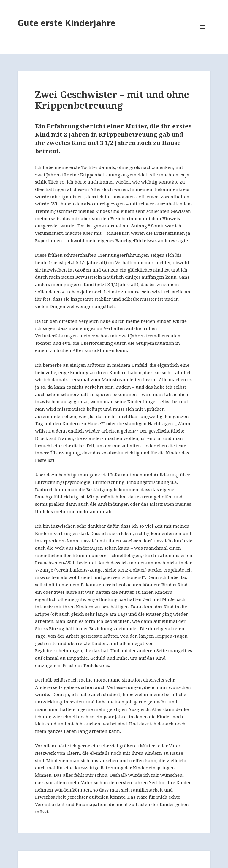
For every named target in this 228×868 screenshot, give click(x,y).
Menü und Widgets (202, 35)
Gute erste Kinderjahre (66, 23)
